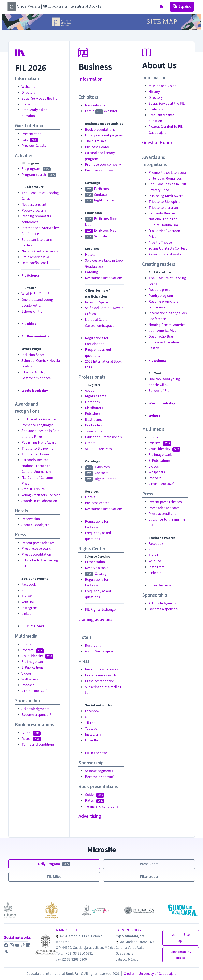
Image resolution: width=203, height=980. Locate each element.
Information (90, 79)
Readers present (34, 205)
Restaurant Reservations (104, 278)
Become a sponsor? (36, 715)
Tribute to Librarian (36, 454)
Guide (31, 733)
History (154, 92)
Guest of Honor (157, 143)
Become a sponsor (99, 170)
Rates (31, 739)
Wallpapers (30, 679)
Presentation (31, 134)
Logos (26, 644)
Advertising (90, 816)
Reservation (31, 519)
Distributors (94, 408)
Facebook (29, 584)
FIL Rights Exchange (100, 610)
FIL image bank (33, 662)
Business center (97, 503)
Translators (94, 431)
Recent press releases (38, 543)
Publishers (93, 414)
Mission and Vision (163, 86)
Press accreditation (36, 554)
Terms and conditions (38, 745)
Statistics (29, 104)
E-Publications (32, 668)
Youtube (28, 602)
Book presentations (100, 130)
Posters (33, 650)
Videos (27, 673)
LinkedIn (28, 614)
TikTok (27, 596)
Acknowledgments (35, 709)
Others (90, 443)
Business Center (97, 147)
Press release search (37, 549)
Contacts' (97, 195)
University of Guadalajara (156, 974)
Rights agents (96, 396)
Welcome (28, 87)
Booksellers (94, 425)
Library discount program (104, 135)
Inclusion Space (33, 355)
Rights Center (100, 200)
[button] (6, 946)
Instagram (29, 608)
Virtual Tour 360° (34, 691)
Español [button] (182, 7)
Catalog (96, 574)
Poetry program (34, 210)
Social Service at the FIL (39, 98)
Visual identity (37, 656)
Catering (91, 272)
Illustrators (93, 420)
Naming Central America (40, 251)
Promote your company (103, 164)
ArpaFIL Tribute (33, 489)
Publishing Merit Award (39, 443)
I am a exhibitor (101, 111)
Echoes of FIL (32, 311)
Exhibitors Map (101, 231)
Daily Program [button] (54, 864)
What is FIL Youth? (35, 294)
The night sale (96, 141)
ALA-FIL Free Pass (98, 449)
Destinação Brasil (35, 263)
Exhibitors (97, 189)
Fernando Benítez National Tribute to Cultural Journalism (36, 466)
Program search (39, 175)
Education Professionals (103, 437)
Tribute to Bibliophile (37, 448)
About (89, 390)
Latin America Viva (35, 257)
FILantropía (149, 877)
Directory (28, 93)
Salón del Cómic (101, 236)
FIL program (36, 169)
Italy (30, 140)
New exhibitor (96, 105)
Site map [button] (181, 938)
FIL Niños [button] (54, 877)
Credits (127, 974)
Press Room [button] (149, 864)
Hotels (90, 255)
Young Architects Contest (41, 495)
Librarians (92, 402)
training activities (95, 620)
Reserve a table (97, 568)
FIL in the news (33, 626)
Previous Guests (34, 146)
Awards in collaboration (39, 501)
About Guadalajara (35, 525)
